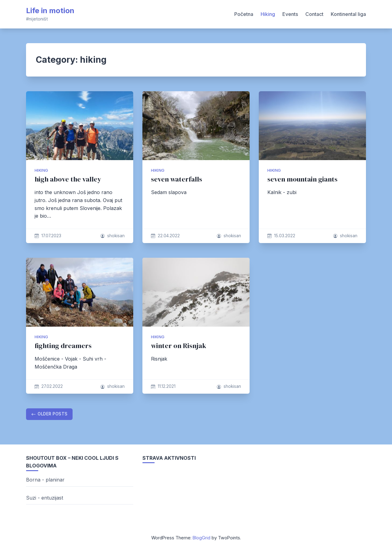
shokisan (116, 236)
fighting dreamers (63, 346)
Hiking (268, 14)
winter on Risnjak (179, 346)
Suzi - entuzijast (45, 498)
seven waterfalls (177, 179)
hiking (41, 170)
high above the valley (68, 179)
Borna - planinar (45, 480)
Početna (244, 14)
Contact (314, 14)
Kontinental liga (348, 14)
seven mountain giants (302, 179)
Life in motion (50, 11)
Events (290, 14)
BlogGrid (202, 538)
